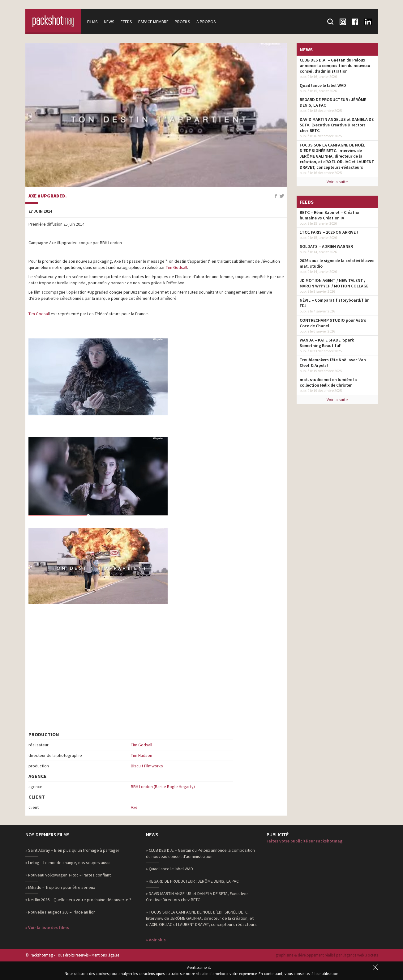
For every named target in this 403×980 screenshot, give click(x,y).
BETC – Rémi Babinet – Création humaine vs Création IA (330, 215)
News (109, 22)
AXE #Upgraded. (48, 196)
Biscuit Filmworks (147, 766)
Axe (134, 807)
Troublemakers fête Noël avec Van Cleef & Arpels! (333, 363)
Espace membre (153, 22)
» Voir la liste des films (47, 927)
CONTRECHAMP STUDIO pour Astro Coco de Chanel (333, 323)
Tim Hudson (141, 755)
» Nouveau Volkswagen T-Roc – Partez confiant (68, 875)
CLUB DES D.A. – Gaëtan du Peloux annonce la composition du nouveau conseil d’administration (335, 66)
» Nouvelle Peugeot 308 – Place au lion (60, 912)
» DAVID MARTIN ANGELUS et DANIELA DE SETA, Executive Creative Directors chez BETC (197, 897)
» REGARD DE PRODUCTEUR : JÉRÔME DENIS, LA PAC (192, 881)
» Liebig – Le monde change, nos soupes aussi (68, 863)
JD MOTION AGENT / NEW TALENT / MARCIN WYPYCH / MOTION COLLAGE (334, 283)
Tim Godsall (176, 267)
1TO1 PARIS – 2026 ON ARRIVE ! (329, 232)
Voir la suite (337, 182)
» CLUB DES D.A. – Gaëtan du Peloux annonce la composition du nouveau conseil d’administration (200, 853)
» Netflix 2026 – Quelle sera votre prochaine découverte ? (78, 900)
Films (92, 22)
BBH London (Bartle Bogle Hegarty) (163, 787)
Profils (182, 22)
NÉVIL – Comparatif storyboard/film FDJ (335, 303)
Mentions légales (105, 955)
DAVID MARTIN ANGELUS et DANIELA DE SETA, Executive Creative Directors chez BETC (337, 125)
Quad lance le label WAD (323, 85)
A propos (206, 22)
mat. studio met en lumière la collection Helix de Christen (328, 382)
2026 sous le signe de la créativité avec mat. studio (337, 263)
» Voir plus (156, 940)
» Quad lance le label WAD (169, 869)
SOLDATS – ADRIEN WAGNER (326, 246)
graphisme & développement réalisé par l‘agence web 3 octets (327, 955)
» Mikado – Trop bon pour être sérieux (60, 887)
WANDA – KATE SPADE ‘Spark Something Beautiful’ (327, 343)
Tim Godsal (39, 314)
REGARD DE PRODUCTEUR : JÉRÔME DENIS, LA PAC (333, 102)
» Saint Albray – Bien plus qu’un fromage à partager (72, 850)
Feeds (126, 22)
